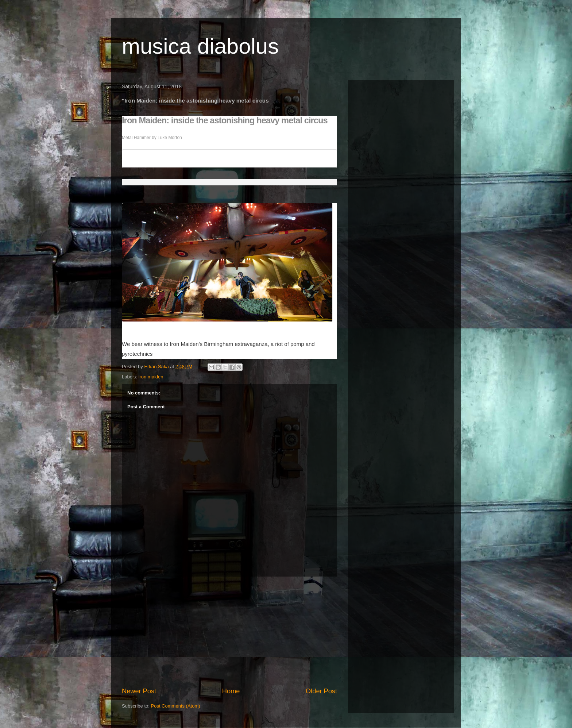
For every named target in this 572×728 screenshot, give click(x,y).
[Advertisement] (229, 632)
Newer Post (139, 691)
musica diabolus (200, 46)
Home (231, 691)
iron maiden (151, 377)
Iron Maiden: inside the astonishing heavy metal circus (225, 120)
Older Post (321, 691)
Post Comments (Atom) (176, 706)
